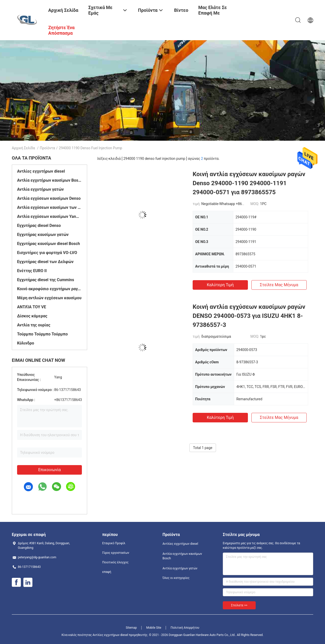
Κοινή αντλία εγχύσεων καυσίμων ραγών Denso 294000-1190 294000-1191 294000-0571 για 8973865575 (249, 183)
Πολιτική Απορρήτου (185, 628)
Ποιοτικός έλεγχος (115, 562)
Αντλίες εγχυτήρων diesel (41, 171)
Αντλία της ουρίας (34, 325)
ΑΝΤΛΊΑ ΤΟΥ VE (32, 307)
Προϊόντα (47, 148)
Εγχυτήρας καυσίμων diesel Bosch (48, 244)
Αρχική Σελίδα (23, 148)
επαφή (107, 572)
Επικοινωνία (49, 470)
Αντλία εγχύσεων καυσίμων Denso (49, 198)
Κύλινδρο (26, 343)
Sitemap (131, 628)
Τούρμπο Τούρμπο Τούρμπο (42, 334)
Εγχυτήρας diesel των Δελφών (45, 262)
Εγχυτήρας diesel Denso (39, 226)
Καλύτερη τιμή (220, 285)
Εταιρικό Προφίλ (114, 543)
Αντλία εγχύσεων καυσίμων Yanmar (49, 216)
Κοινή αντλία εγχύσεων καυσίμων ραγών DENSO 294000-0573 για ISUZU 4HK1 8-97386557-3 (249, 316)
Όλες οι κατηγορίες (176, 578)
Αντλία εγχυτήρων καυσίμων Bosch (49, 180)
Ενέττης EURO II (32, 271)
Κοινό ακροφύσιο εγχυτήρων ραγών (49, 289)
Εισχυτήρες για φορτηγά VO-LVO (47, 253)
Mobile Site (154, 628)
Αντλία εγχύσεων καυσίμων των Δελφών (49, 207)
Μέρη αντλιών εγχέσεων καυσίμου (49, 298)
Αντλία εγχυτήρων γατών (40, 189)
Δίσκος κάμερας (32, 316)
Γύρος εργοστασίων (116, 553)
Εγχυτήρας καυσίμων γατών (43, 235)
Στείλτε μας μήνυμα (279, 285)
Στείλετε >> (239, 605)
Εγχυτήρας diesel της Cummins (46, 280)
